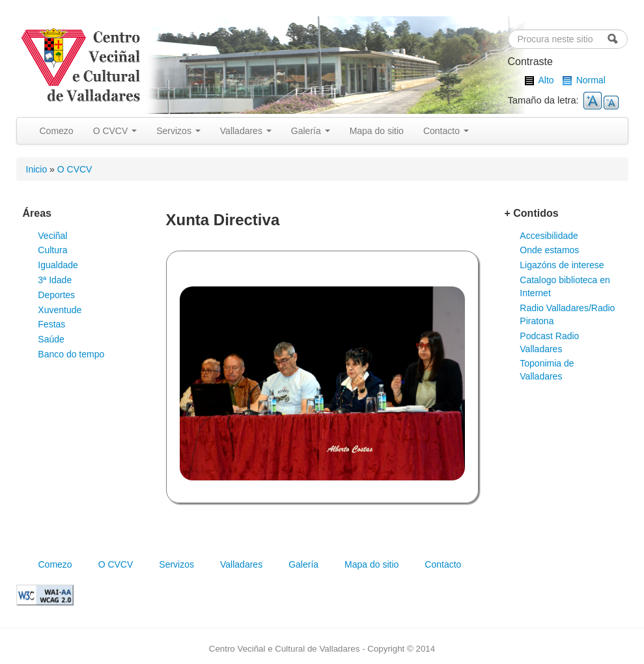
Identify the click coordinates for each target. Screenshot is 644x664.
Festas (51, 324)
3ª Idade (55, 280)
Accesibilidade (549, 236)
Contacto (446, 131)
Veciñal (52, 236)
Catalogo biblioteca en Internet (565, 286)
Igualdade (58, 265)
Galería (311, 131)
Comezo (57, 131)
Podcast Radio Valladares (549, 342)
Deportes (56, 295)
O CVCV (115, 131)
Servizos (178, 131)
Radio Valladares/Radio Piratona (567, 314)
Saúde (51, 339)
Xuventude (60, 310)
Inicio (37, 169)
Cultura (52, 250)
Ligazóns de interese (562, 265)
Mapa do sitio (377, 131)
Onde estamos (549, 250)
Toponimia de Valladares (547, 370)
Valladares (246, 131)
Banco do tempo (71, 354)
